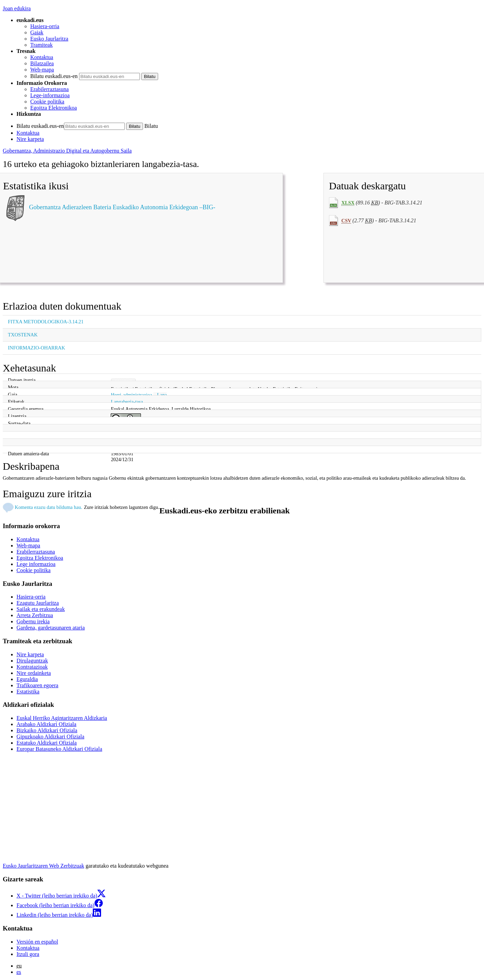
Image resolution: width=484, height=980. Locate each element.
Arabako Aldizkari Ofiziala (46, 724)
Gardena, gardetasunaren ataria (51, 628)
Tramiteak (41, 45)
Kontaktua (42, 57)
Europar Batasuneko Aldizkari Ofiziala (59, 749)
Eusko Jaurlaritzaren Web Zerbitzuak (43, 866)
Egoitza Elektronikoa (54, 108)
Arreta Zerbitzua (35, 615)
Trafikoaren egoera (37, 685)
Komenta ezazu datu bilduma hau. (48, 507)
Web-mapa (42, 70)
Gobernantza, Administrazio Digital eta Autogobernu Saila (67, 151)
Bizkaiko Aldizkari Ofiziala (47, 730)
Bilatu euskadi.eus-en (54, 76)
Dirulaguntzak (32, 661)
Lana (162, 395)
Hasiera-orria (45, 26)
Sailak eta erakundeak (41, 609)
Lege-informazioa (50, 95)
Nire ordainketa (34, 673)
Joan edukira (17, 8)
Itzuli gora (28, 954)
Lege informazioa (36, 564)
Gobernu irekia (33, 621)
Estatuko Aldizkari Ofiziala (47, 743)
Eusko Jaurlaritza (49, 39)
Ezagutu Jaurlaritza (38, 603)
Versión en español (37, 942)
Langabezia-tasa (127, 402)
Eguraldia (27, 679)
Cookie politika (47, 102)
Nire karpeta (30, 139)
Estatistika (28, 692)
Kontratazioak (32, 667)
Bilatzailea (42, 63)
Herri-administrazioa (131, 395)
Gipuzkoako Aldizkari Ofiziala (50, 737)
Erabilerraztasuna (49, 89)
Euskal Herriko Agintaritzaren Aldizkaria (62, 718)
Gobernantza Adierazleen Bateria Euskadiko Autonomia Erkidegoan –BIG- (122, 207)
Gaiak (37, 32)
